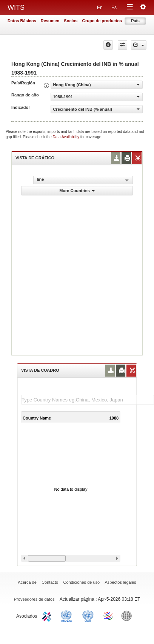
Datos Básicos (22, 21)
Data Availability (67, 137)
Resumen (50, 21)
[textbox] (88, 400)
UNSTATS (88, 615)
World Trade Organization (108, 615)
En (100, 8)
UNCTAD (68, 615)
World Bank (128, 615)
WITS (16, 8)
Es (114, 8)
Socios (71, 21)
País (135, 21)
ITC (48, 615)
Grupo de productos (102, 21)
